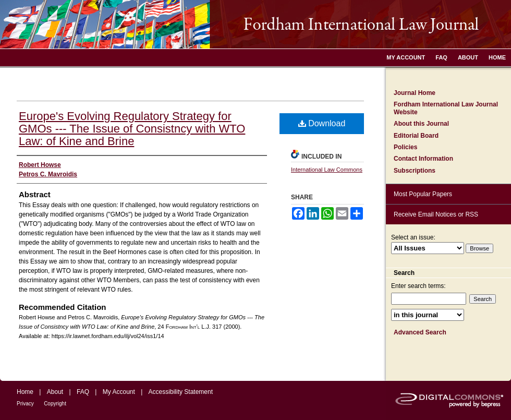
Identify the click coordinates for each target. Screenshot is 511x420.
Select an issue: (413, 237)
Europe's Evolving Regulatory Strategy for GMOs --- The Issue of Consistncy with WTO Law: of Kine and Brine (132, 129)
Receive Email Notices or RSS (436, 214)
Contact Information (423, 159)
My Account (119, 392)
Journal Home (415, 93)
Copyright (55, 404)
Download (322, 123)
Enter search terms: (418, 286)
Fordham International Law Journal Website (446, 108)
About (55, 392)
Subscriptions (415, 171)
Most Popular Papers (423, 194)
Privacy (25, 404)
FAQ (83, 392)
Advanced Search (420, 332)
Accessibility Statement (181, 392)
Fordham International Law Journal (256, 24)
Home (25, 392)
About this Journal (421, 124)
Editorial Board (416, 136)
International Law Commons (327, 170)
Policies (405, 147)
